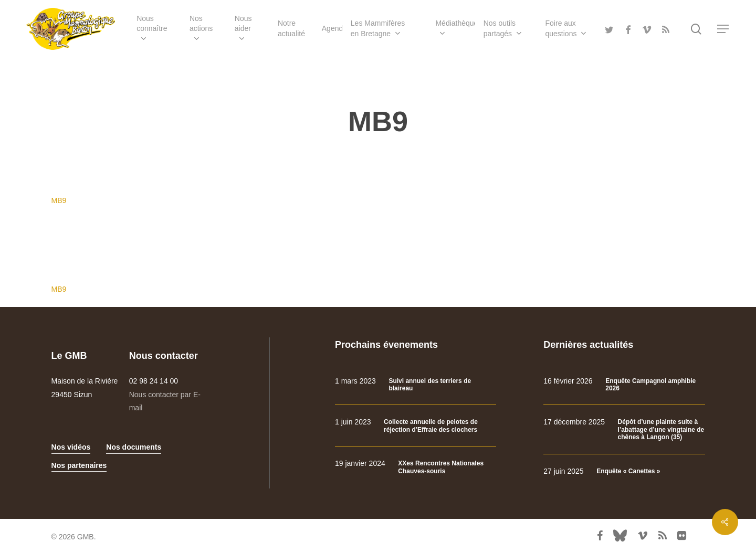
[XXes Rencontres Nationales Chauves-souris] (416, 467)
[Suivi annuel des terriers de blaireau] (416, 385)
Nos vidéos (71, 447)
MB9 (59, 200)
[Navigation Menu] (723, 29)
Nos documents (134, 447)
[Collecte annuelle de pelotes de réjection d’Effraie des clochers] (416, 426)
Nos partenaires (79, 465)
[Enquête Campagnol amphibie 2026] (624, 385)
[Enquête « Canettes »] (624, 471)
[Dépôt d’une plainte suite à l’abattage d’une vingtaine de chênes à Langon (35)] (624, 429)
